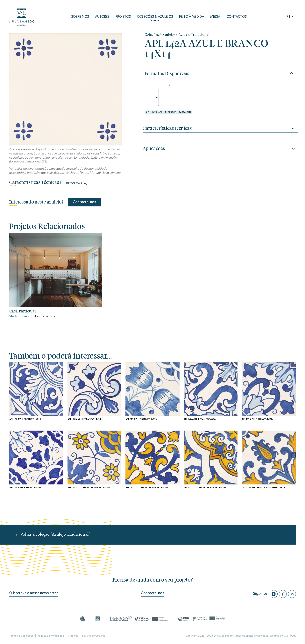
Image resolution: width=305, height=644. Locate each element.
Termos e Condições (21, 636)
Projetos (123, 17)
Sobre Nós (80, 17)
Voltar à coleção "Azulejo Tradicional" (53, 534)
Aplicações (220, 149)
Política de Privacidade (51, 636)
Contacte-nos (84, 202)
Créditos (73, 636)
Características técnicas (220, 129)
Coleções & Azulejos (155, 18)
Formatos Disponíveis (219, 73)
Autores (102, 17)
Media (215, 17)
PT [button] (289, 17)
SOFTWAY (289, 636)
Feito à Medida (192, 17)
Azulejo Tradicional (194, 35)
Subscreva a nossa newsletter (34, 593)
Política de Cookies (94, 636)
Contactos (237, 17)
